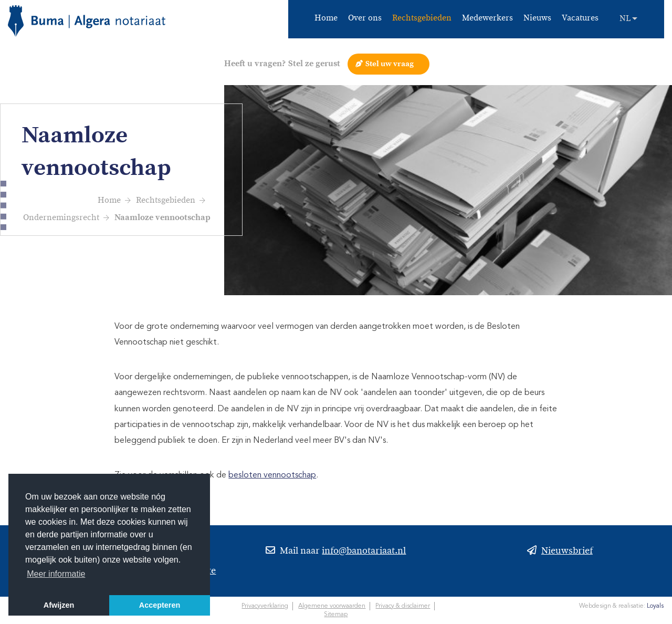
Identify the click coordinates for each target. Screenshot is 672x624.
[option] (448, 190)
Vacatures (580, 19)
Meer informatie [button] (56, 574)
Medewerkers (487, 19)
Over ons (365, 19)
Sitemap (336, 615)
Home (326, 19)
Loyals (655, 606)
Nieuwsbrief (567, 552)
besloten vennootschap (272, 475)
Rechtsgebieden (422, 19)
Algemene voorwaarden (332, 606)
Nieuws (537, 19)
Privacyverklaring (265, 606)
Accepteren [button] (160, 605)
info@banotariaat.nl (364, 552)
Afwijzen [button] (59, 605)
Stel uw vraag (390, 64)
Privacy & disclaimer (403, 606)
